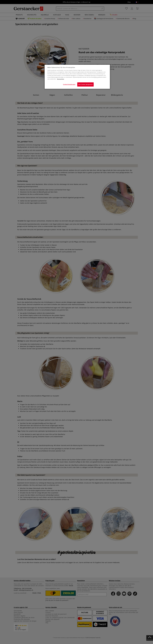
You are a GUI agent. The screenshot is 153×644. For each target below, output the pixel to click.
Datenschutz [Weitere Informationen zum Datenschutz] (61, 79)
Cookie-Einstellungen (69, 84)
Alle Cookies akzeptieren (86, 84)
